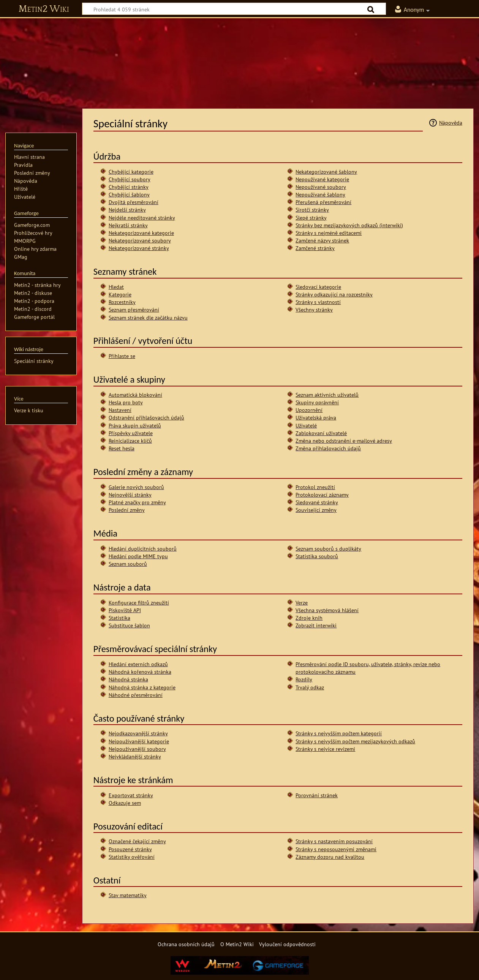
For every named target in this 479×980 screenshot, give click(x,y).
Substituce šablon (129, 625)
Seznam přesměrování (134, 310)
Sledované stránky (317, 502)
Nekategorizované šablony (326, 172)
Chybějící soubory (130, 179)
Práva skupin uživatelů (135, 425)
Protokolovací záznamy (322, 495)
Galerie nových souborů (136, 487)
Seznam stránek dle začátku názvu (148, 317)
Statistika (119, 618)
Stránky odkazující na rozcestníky (334, 294)
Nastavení (120, 410)
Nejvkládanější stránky (135, 756)
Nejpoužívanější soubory (137, 749)
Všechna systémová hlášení (327, 610)
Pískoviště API (125, 610)
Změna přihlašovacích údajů (328, 448)
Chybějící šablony (129, 194)
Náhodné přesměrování (136, 695)
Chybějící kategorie (131, 172)
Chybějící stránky (129, 187)
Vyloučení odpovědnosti (287, 944)
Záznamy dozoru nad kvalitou (330, 857)
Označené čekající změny (137, 841)
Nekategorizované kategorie (141, 233)
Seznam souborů (128, 564)
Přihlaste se (122, 356)
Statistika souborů (317, 556)
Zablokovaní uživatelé (321, 433)
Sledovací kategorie (318, 287)
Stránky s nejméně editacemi (329, 233)
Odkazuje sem (125, 803)
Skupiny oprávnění (317, 402)
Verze (302, 602)
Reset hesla (122, 448)
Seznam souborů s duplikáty (328, 549)
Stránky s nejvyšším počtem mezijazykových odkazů (355, 741)
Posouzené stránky (130, 849)
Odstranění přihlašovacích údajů (146, 417)
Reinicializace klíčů (130, 441)
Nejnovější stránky (130, 495)
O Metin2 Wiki (237, 944)
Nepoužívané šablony (320, 194)
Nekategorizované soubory (140, 240)
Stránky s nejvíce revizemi (325, 749)
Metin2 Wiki (44, 9)
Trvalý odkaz (310, 687)
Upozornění (309, 410)
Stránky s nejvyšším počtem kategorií (339, 733)
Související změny (316, 510)
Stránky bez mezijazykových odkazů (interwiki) (349, 225)
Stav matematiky (128, 895)
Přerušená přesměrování (323, 202)
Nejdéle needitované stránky (142, 218)
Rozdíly (304, 679)
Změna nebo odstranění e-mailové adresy (344, 441)
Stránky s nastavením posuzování (334, 841)
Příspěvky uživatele (131, 433)
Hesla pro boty (126, 402)
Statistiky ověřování (132, 857)
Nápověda (451, 123)
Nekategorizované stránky (139, 248)
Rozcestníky (122, 302)
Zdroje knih (309, 618)
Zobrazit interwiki (316, 625)
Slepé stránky (311, 218)
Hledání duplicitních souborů (143, 549)
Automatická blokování (135, 395)
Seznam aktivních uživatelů (327, 395)
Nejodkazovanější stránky (138, 733)
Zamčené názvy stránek (322, 240)
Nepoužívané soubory (321, 187)
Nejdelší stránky (127, 210)
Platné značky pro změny (137, 502)
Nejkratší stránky (128, 225)
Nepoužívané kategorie (322, 179)
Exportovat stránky (131, 795)
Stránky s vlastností (318, 302)
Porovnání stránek (317, 795)
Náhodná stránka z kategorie (142, 687)
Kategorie (120, 294)
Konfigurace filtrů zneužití (139, 602)
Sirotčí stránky (312, 210)
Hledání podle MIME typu (138, 556)
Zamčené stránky (315, 248)
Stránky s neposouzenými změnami (336, 849)
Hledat (116, 287)
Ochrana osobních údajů (186, 944)
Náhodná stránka (128, 679)
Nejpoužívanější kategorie (139, 741)
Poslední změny (127, 510)
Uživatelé (306, 425)
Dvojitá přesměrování (134, 202)
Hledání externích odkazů (138, 664)
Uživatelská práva (316, 417)
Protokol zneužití (315, 487)
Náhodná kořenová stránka (140, 672)
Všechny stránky (314, 310)
